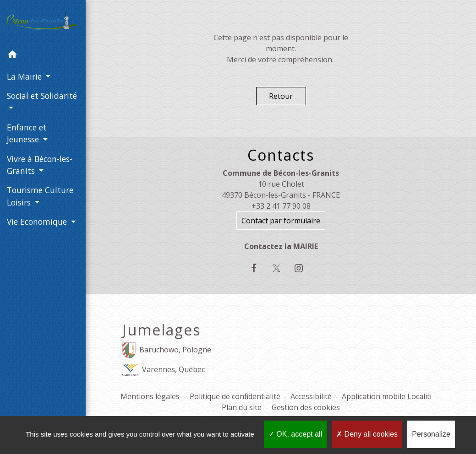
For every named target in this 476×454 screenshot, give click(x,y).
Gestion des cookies (306, 407)
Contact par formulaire (281, 221)
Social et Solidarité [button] (42, 96)
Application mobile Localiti (387, 396)
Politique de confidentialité (235, 396)
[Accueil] (43, 23)
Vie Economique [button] (38, 222)
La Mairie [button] (25, 76)
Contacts (281, 155)
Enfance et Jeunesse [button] (27, 133)
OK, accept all (295, 434)
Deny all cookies (367, 434)
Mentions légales (150, 396)
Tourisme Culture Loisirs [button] (40, 196)
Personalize (431, 434)
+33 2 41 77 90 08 (281, 206)
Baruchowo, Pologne (167, 350)
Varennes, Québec (164, 370)
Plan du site (242, 407)
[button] (43, 56)
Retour (281, 96)
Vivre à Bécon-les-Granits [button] (40, 165)
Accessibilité (311, 396)
